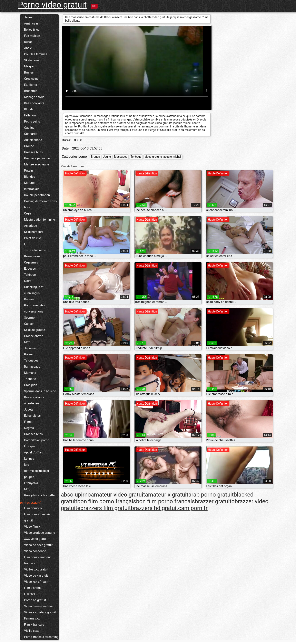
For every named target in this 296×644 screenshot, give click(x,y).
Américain (31, 23)
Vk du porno (32, 60)
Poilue (28, 354)
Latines (29, 459)
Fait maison (32, 36)
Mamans (30, 373)
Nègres (29, 428)
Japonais (30, 348)
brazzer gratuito (215, 501)
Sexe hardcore (34, 232)
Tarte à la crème (35, 250)
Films (28, 422)
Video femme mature (38, 606)
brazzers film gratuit (105, 508)
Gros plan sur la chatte (39, 495)
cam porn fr (193, 508)
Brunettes (31, 91)
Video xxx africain (36, 582)
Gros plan (31, 385)
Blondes (30, 177)
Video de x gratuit (36, 576)
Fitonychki (31, 483)
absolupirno (76, 495)
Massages (121, 157)
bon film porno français (107, 501)
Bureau (29, 299)
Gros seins (31, 79)
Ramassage (32, 367)
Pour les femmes (36, 54)
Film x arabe (32, 588)
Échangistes (32, 416)
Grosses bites (33, 152)
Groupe (29, 146)
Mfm (27, 342)
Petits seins (32, 122)
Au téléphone (33, 140)
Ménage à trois (34, 97)
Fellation (30, 115)
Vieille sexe (32, 631)
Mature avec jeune (37, 164)
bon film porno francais (165, 501)
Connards (31, 134)
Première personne (37, 158)
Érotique (30, 446)
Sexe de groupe (35, 330)
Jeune (28, 17)
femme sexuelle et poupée (37, 474)
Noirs (28, 281)
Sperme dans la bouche (40, 391)
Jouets (29, 410)
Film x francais (34, 625)
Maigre (29, 66)
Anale (28, 48)
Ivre (27, 465)
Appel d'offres (33, 452)
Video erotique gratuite (40, 533)
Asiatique (31, 226)
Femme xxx (32, 618)
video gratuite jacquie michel (163, 157)
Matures (30, 183)
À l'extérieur (32, 403)
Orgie (28, 213)
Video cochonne (35, 551)
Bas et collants (34, 103)
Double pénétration (37, 195)
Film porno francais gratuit (37, 517)
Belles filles (32, 30)
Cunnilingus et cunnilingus (34, 290)
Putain (28, 171)
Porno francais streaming (41, 637)
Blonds (29, 109)
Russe (28, 42)
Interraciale (32, 189)
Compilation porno (37, 440)
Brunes (29, 73)
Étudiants (31, 85)
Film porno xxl (34, 508)
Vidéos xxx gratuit (36, 569)
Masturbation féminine (40, 220)
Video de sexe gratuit (38, 545)
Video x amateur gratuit (40, 612)
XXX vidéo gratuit (36, 539)
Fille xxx (29, 594)
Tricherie (30, 379)
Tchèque (30, 275)
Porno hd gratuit (35, 600)
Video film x (32, 527)
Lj (25, 244)
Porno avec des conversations (34, 308)
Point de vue (32, 238)
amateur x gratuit (167, 495)
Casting (29, 128)
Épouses (30, 269)
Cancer (29, 324)
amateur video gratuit (118, 495)
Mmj (27, 489)
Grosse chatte (34, 336)
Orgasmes (31, 262)
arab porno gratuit (211, 495)
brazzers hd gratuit (155, 508)
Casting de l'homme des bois (40, 204)
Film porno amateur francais (37, 560)
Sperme (29, 318)
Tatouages (31, 361)
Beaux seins (32, 256)
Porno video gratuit (52, 5)
